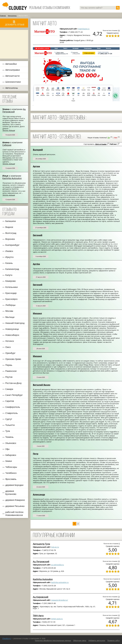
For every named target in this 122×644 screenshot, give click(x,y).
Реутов (9, 377)
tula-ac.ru (55, 547)
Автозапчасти (12, 76)
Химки (9, 461)
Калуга (9, 275)
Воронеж (10, 239)
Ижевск (9, 251)
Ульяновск (11, 443)
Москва (9, 311)
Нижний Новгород (15, 323)
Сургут (9, 419)
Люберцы (10, 305)
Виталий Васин (42, 385)
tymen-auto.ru (57, 619)
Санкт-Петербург (14, 395)
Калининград (12, 269)
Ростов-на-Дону (13, 383)
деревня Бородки (14, 485)
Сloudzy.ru (7, 638)
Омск (8, 347)
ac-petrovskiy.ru (58, 565)
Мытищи (10, 317)
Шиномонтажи (13, 82)
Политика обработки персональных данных (53, 640)
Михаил (37, 313)
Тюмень (9, 437)
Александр (39, 494)
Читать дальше (9, 130)
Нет (116, 138)
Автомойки (11, 64)
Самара (9, 389)
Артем (36, 166)
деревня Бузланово (11, 492)
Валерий (38, 150)
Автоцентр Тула (41, 544)
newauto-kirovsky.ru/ (60, 600)
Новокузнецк (12, 329)
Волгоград (11, 233)
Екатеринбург (12, 245)
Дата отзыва (101, 144)
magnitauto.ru (84, 29)
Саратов (10, 401)
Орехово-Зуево (13, 359)
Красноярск (11, 299)
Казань (9, 263)
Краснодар (11, 293)
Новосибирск (12, 335)
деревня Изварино (15, 500)
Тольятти (10, 425)
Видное (9, 227)
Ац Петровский (14, 110)
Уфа (7, 449)
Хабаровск (11, 455)
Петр (36, 454)
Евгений (38, 235)
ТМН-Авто (38, 616)
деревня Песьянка (15, 506)
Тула (8, 431)
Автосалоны (12, 88)
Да (109, 138)
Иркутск (9, 257)
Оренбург (10, 353)
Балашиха (11, 221)
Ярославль (11, 479)
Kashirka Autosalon (12, 178)
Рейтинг (113, 144)
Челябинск (11, 473)
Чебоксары (11, 467)
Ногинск (10, 341)
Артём (36, 264)
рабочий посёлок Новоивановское (14, 514)
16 (119, 30)
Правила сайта (113, 640)
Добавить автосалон (97, 640)
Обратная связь (80, 640)
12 (119, 615)
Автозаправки (13, 70)
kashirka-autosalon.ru (60, 582)
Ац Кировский (41, 597)
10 (119, 561)
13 (119, 597)
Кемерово (11, 281)
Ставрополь (12, 413)
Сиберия (7, 145)
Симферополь (13, 407)
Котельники (11, 287)
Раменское (11, 371)
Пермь (9, 365)
